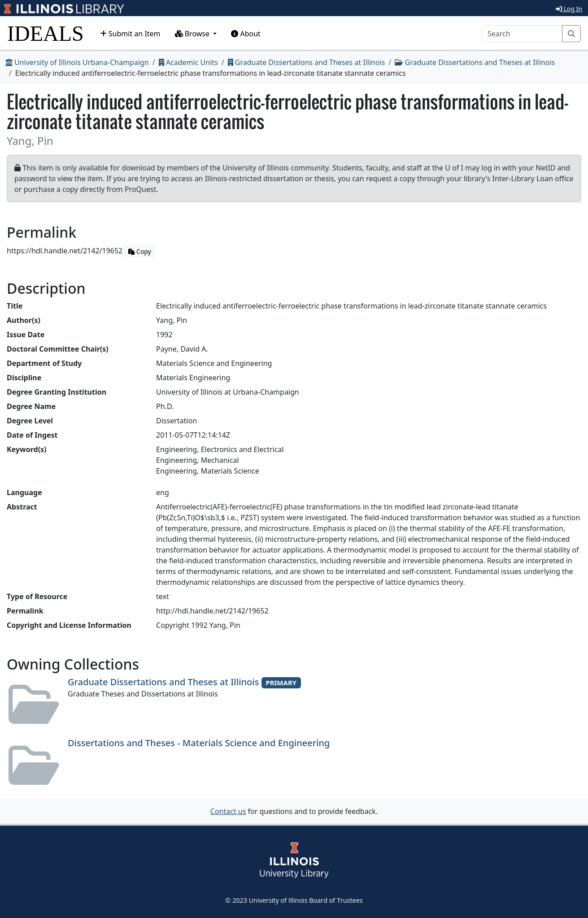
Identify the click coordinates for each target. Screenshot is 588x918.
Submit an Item (130, 34)
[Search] (522, 34)
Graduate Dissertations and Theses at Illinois (307, 62)
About (246, 34)
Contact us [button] (228, 811)
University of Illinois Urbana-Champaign (77, 62)
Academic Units (188, 62)
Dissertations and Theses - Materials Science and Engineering (199, 743)
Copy (139, 251)
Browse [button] (193, 34)
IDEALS (46, 33)
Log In (569, 9)
